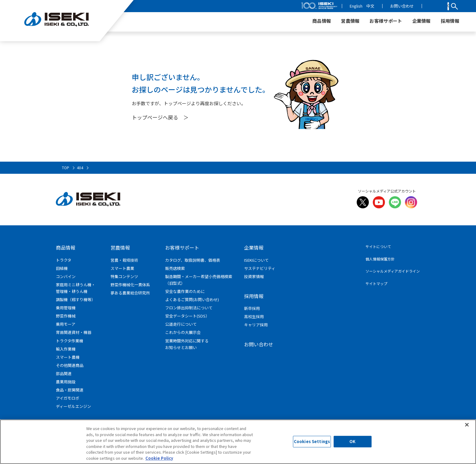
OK (352, 444)
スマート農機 (68, 357)
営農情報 (120, 247)
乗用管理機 (66, 308)
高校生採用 (254, 316)
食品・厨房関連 (70, 390)
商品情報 (66, 247)
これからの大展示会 (183, 332)
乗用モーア (66, 324)
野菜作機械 (66, 316)
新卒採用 (252, 308)
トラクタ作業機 (70, 341)
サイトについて (378, 246)
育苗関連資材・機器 (74, 332)
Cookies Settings (312, 444)
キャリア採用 (256, 325)
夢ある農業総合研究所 (130, 293)
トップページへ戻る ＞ (160, 117)
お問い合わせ (423, 6)
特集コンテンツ (124, 276)
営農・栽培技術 (124, 260)
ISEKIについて (256, 260)
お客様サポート (182, 247)
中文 (391, 6)
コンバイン (66, 276)
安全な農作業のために (185, 291)
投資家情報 (254, 276)
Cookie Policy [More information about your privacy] (159, 461)
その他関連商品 (70, 365)
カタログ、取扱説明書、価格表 (193, 260)
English (377, 6)
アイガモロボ (68, 398)
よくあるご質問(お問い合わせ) (192, 299)
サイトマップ (376, 283)
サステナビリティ (260, 268)
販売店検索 (175, 268)
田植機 (62, 268)
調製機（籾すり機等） (76, 299)
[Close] (467, 427)
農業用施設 (66, 382)
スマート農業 (122, 268)
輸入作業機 (66, 349)
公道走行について (181, 324)
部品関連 (64, 373)
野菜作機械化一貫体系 (130, 285)
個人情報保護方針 (380, 259)
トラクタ (64, 260)
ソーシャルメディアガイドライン (393, 271)
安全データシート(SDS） (187, 316)
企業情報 (254, 247)
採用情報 (254, 296)
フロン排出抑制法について (189, 308)
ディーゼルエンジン (73, 406)
